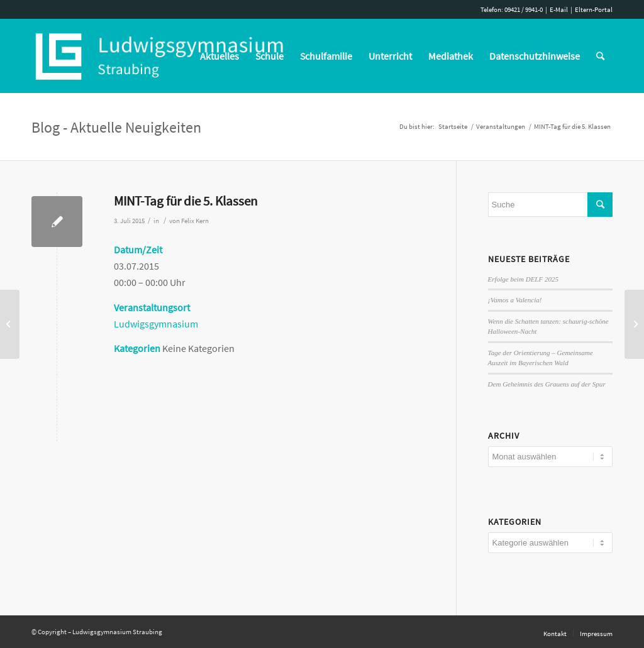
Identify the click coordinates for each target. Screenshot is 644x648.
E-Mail (559, 9)
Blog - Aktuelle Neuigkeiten (116, 127)
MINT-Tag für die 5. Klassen (186, 201)
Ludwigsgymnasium (156, 324)
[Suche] (600, 56)
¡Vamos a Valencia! (515, 300)
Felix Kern (195, 221)
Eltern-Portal (594, 9)
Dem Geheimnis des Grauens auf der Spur (547, 384)
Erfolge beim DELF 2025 (524, 279)
